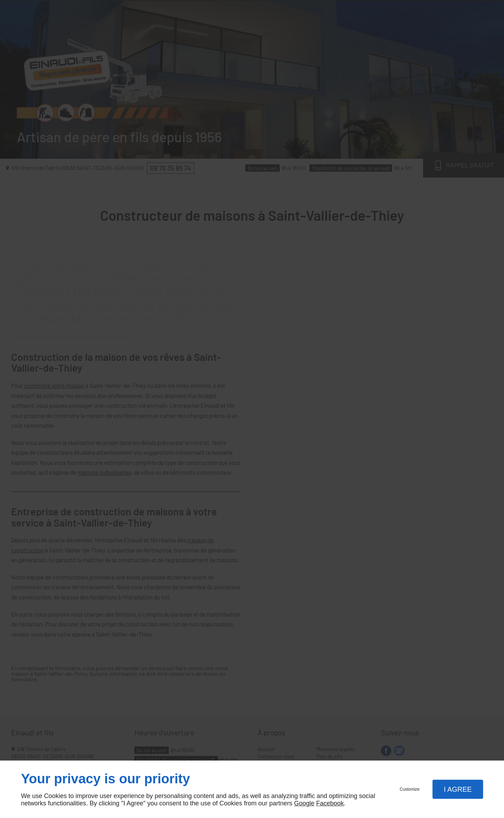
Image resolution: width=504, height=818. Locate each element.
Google (304, 803)
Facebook (330, 803)
